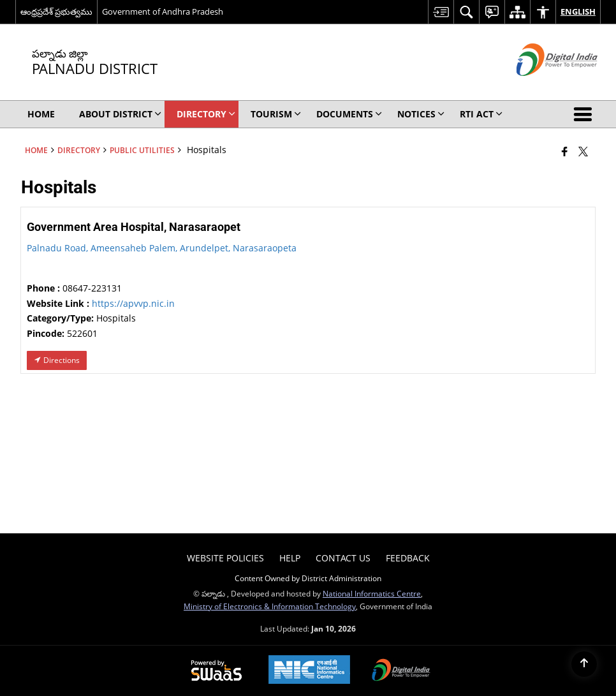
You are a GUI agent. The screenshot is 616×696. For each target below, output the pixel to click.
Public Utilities (142, 150)
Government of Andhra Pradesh (163, 11)
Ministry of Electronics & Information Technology (270, 606)
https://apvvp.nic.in (133, 303)
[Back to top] (584, 664)
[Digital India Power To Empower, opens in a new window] (401, 671)
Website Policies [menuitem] (225, 558)
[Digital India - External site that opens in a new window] (541, 86)
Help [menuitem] (290, 558)
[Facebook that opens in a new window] (565, 151)
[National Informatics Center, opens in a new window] (309, 671)
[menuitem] (441, 12)
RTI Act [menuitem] (481, 114)
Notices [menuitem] (421, 114)
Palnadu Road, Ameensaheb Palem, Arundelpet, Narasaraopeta (162, 248)
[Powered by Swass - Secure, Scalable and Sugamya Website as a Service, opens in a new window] (216, 671)
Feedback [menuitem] (408, 558)
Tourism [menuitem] (276, 114)
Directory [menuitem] (206, 114)
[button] (585, 114)
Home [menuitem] (41, 114)
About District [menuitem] (120, 114)
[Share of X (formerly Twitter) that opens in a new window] (583, 151)
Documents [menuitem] (349, 114)
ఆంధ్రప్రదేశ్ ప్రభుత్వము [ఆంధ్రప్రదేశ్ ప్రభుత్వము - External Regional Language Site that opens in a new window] (56, 11)
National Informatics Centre (372, 593)
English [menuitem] (578, 11)
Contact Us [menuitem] (343, 558)
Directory (79, 150)
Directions (57, 360)
